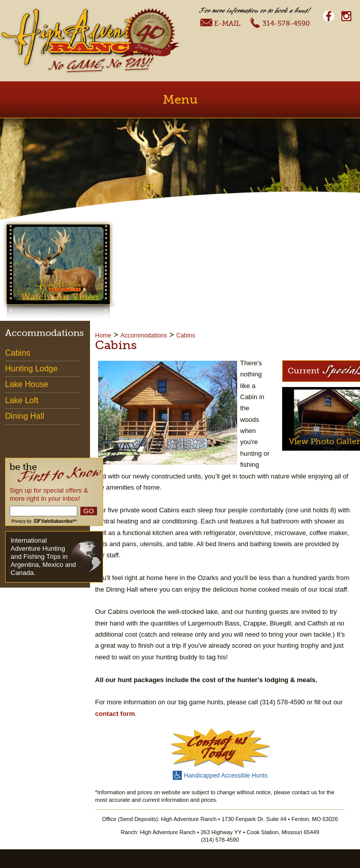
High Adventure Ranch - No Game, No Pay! (77, 41)
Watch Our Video (60, 297)
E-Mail (220, 23)
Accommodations (144, 335)
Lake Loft (22, 400)
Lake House (27, 384)
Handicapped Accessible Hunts (220, 775)
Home (103, 335)
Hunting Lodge (31, 369)
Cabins (186, 335)
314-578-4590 (280, 22)
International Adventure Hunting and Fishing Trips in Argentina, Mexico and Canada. (43, 557)
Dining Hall (25, 416)
